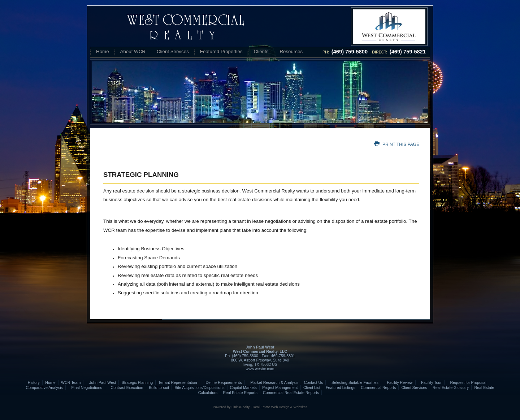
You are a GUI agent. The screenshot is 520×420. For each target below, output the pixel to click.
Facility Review (398, 382)
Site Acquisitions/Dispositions (199, 387)
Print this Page (396, 144)
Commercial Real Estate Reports (291, 393)
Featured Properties (221, 51)
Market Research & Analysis (273, 382)
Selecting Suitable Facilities (354, 382)
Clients (261, 51)
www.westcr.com (260, 369)
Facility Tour (430, 382)
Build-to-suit (159, 387)
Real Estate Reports (240, 393)
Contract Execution (125, 387)
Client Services (173, 51)
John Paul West (101, 382)
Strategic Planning (137, 382)
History (34, 382)
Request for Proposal (467, 382)
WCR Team (71, 382)
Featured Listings (341, 387)
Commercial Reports (378, 387)
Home (103, 51)
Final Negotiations (85, 387)
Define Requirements (222, 382)
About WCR (133, 51)
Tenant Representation (178, 382)
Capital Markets (243, 387)
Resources (291, 51)
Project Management (280, 387)
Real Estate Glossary (451, 387)
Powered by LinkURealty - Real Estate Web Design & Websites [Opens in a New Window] (260, 407)
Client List (312, 387)
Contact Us (314, 382)
